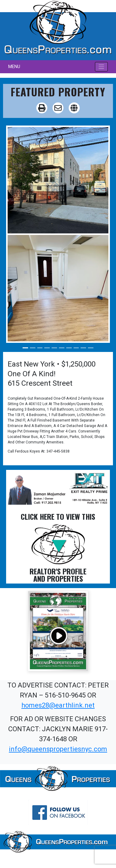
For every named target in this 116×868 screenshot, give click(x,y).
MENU (14, 67)
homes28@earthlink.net (58, 705)
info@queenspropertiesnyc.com (58, 749)
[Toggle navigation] (101, 67)
